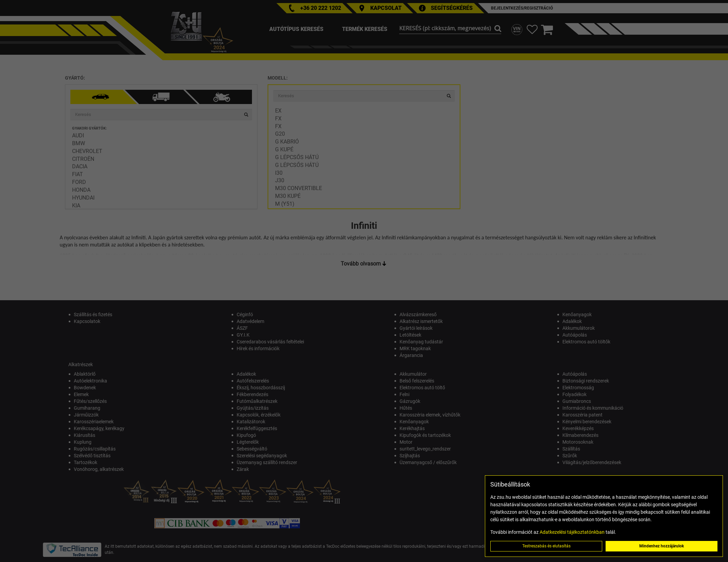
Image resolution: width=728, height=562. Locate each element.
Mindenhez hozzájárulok (662, 546)
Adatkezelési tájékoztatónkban (572, 532)
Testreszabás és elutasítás (546, 546)
